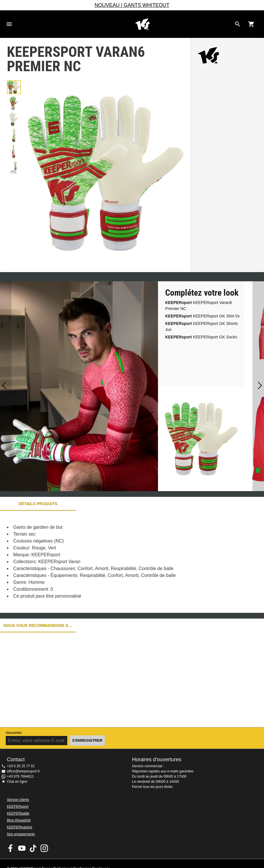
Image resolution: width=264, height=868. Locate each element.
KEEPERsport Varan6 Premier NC (199, 306)
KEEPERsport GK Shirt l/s (202, 316)
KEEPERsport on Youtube (22, 848)
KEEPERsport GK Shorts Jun (202, 327)
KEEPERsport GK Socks (201, 337)
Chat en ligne (17, 782)
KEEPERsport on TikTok (33, 848)
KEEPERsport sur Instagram (44, 848)
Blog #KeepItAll (19, 820)
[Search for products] (238, 24)
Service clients (18, 800)
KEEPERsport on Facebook (11, 848)
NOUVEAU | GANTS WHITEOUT (132, 5)
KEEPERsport (18, 807)
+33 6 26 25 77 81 (21, 766)
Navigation (9, 24)
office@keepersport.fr (23, 771)
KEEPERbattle (18, 813)
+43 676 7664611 (20, 776)
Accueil (142, 24)
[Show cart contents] (251, 24)
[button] (14, 87)
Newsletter (14, 733)
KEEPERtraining (20, 827)
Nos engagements (21, 834)
